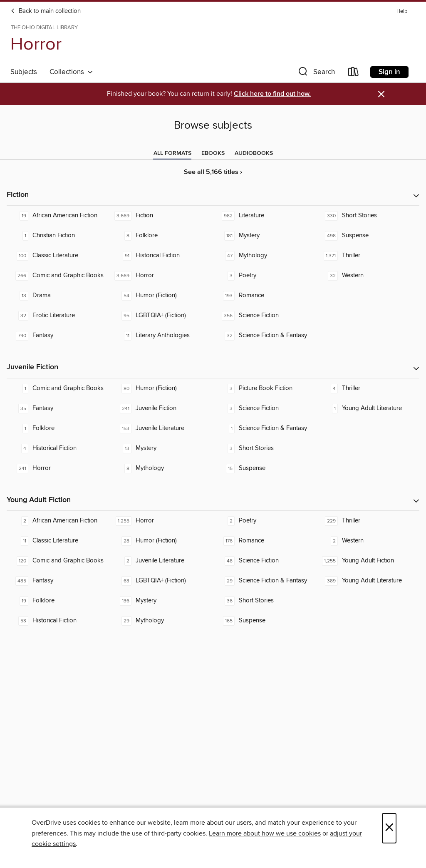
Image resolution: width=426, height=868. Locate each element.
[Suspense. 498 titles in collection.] (368, 236)
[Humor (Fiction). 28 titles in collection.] (161, 541)
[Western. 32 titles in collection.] (368, 276)
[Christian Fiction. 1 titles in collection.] (58, 236)
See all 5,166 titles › (213, 172)
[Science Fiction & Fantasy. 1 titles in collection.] (265, 428)
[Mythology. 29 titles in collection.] (161, 621)
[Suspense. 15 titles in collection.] (265, 468)
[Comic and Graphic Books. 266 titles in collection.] (58, 276)
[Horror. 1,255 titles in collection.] (161, 521)
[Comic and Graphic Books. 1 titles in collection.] (58, 388)
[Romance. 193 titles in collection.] (265, 296)
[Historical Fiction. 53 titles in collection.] (58, 621)
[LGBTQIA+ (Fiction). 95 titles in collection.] (161, 316)
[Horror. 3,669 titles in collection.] (161, 276)
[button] (316, 73)
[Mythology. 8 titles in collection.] (161, 468)
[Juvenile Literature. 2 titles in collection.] (161, 561)
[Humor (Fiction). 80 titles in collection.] (161, 388)
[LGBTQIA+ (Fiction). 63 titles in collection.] (161, 581)
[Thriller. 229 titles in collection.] (368, 521)
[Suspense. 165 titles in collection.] (265, 621)
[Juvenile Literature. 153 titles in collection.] (161, 428)
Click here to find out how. (272, 94)
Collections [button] (71, 72)
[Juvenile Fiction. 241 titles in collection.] (161, 408)
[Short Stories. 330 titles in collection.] (368, 216)
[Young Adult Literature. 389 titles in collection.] (368, 581)
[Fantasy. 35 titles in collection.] (58, 408)
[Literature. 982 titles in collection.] (265, 216)
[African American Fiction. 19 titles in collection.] (58, 216)
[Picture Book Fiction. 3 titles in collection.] (265, 388)
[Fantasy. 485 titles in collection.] (58, 581)
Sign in (389, 72)
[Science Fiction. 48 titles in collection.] (265, 561)
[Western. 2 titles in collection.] (368, 541)
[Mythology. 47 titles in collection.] (265, 256)
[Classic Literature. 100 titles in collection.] (58, 256)
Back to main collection (46, 11)
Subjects (24, 72)
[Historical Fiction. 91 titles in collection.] (161, 256)
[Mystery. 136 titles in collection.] (161, 601)
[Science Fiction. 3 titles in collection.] (265, 408)
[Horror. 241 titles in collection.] (58, 468)
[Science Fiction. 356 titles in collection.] (265, 316)
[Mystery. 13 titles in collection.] (161, 448)
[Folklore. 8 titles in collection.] (161, 236)
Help (402, 11)
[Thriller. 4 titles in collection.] (368, 388)
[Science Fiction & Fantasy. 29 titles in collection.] (265, 581)
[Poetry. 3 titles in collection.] (265, 276)
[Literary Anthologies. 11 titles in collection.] (161, 336)
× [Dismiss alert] (381, 94)
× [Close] (389, 828)
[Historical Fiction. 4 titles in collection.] (58, 448)
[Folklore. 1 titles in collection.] (58, 428)
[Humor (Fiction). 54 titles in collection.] (161, 296)
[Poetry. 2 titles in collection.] (265, 521)
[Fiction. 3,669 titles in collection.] (161, 216)
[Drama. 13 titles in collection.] (58, 296)
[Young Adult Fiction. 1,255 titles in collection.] (368, 561)
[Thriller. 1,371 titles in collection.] (368, 256)
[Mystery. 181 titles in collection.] (265, 236)
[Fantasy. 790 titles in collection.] (58, 336)
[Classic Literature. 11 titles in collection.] (58, 541)
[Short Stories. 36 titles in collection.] (265, 601)
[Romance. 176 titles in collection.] (265, 541)
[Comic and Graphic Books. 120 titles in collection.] (58, 561)
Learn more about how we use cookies (265, 833)
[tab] (172, 153)
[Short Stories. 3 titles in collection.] (265, 448)
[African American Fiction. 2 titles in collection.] (58, 521)
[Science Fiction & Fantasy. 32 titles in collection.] (265, 336)
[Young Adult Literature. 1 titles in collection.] (368, 408)
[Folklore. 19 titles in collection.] (58, 601)
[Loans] (354, 73)
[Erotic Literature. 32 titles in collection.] (58, 316)
